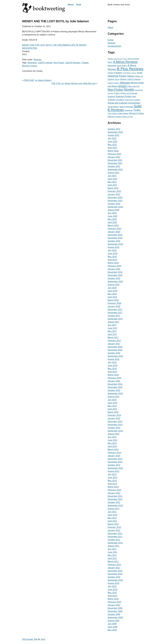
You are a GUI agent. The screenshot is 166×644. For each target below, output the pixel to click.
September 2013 (115, 468)
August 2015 (113, 397)
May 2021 (112, 182)
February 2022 (114, 154)
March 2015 (113, 412)
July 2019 (112, 250)
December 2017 (115, 309)
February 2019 (114, 266)
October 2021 (114, 166)
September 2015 (115, 393)
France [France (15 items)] (134, 73)
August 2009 (113, 621)
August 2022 (113, 135)
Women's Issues (30, 66)
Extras (111, 40)
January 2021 (114, 194)
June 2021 (113, 179)
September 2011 (115, 543)
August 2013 (113, 471)
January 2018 (114, 306)
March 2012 (113, 524)
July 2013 (112, 474)
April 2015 (112, 409)
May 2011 (112, 555)
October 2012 (114, 502)
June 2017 (113, 328)
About (71, 5)
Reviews (37, 60)
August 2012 (113, 509)
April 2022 (112, 148)
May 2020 (112, 219)
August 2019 (113, 247)
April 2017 (112, 334)
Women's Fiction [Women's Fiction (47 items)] (136, 113)
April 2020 (112, 222)
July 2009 (112, 624)
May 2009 (112, 630)
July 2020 (112, 213)
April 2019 (112, 260)
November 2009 (115, 611)
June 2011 (113, 552)
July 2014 (112, 437)
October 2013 (114, 465)
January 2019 (114, 269)
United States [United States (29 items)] (123, 113)
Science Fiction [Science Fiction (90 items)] (124, 96)
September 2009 (115, 617)
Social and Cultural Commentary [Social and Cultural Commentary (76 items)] (124, 103)
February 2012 (114, 527)
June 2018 (113, 291)
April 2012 (112, 521)
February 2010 (114, 602)
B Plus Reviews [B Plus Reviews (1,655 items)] (130, 69)
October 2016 (114, 353)
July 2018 (112, 288)
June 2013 (113, 477)
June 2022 (113, 141)
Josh (43, 639)
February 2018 (114, 303)
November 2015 (115, 387)
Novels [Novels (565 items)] (129, 89)
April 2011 (112, 558)
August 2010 (113, 583)
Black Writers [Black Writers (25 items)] (122, 66)
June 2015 (113, 403)
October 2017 (114, 316)
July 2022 (112, 138)
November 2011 (115, 537)
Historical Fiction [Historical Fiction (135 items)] (117, 76)
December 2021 (115, 160)
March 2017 (113, 337)
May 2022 (112, 145)
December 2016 (115, 347)
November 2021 (115, 163)
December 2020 (115, 197)
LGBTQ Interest (45, 63)
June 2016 (113, 365)
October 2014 (114, 428)
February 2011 (114, 565)
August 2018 (113, 285)
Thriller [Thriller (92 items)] (137, 110)
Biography (32, 63)
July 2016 (112, 362)
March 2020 (113, 225)
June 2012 (113, 515)
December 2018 (115, 272)
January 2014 (114, 456)
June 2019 (113, 253)
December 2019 (115, 235)
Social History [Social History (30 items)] (113, 107)
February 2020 (114, 229)
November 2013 (115, 462)
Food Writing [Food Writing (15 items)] (127, 73)
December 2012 (115, 496)
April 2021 (112, 185)
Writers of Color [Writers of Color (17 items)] (128, 117)
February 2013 (114, 490)
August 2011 (113, 546)
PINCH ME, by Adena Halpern (38, 80)
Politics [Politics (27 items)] (117, 93)
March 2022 (113, 151)
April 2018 (112, 297)
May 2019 (112, 257)
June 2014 (113, 440)
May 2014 (112, 443)
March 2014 (113, 449)
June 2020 (113, 216)
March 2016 (113, 375)
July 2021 (112, 176)
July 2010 (112, 586)
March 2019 (113, 263)
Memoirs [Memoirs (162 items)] (125, 83)
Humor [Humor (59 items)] (123, 79)
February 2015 (114, 415)
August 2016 (113, 359)
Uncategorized (114, 46)
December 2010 (115, 571)
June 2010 (113, 589)
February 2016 (114, 378)
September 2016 (115, 356)
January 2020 (114, 232)
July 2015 (112, 400)
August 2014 (113, 434)
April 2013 (112, 484)
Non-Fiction (59, 63)
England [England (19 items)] (111, 73)
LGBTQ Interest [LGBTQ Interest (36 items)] (134, 79)
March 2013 (113, 487)
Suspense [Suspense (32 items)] (129, 110)
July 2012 (112, 512)
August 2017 (113, 322)
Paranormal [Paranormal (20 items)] (139, 90)
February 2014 (114, 453)
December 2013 (115, 459)
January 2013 (114, 493)
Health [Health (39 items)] (140, 73)
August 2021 (113, 173)
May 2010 (112, 593)
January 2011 (114, 568)
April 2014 (112, 446)
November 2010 (115, 574)
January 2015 (114, 418)
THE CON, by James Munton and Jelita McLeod (73, 83)
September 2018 (115, 281)
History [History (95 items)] (131, 76)
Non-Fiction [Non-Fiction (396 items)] (116, 90)
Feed (79, 5)
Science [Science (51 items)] (111, 96)
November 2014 (115, 425)
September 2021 (115, 169)
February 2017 (114, 341)
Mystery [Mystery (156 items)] (123, 86)
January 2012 (114, 530)
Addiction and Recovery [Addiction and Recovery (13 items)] (115, 59)
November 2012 (115, 499)
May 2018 (112, 294)
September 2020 (115, 207)
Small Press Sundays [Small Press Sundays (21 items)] (132, 100)
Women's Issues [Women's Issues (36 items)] (115, 117)
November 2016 (115, 350)
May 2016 (112, 369)
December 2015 (115, 384)
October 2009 (114, 614)
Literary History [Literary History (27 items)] (114, 83)
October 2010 (114, 577)
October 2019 (114, 241)
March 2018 (113, 300)
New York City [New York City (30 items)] (134, 86)
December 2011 (115, 533)
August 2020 (113, 210)
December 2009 (115, 608)
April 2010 (112, 596)
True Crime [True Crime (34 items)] (112, 113)
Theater (85, 63)
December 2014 (115, 421)
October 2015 (114, 390)
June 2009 (113, 627)
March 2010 (113, 599)
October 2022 (114, 129)
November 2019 (115, 238)
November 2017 (115, 313)
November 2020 (115, 201)
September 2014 (115, 431)
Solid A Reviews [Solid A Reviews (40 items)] (126, 107)
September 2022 (115, 132)
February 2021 (114, 191)
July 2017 (112, 325)
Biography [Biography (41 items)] (112, 66)
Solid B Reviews (73, 63)
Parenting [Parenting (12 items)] (111, 93)
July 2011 (112, 549)
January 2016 (114, 381)
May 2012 (112, 518)
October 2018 (114, 278)
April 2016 (112, 372)
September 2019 (115, 244)
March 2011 (113, 561)
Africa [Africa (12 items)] (125, 59)
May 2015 (112, 406)
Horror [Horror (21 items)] (117, 79)
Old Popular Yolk (30, 639)
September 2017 (115, 319)
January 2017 (114, 344)
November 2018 (115, 275)
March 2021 (113, 188)
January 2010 (114, 605)
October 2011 (114, 540)
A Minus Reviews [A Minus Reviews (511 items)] (125, 62)
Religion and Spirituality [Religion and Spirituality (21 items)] (129, 93)
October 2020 (114, 204)
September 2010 (115, 580)
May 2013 (112, 481)
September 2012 (115, 505)
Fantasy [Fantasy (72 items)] (118, 73)
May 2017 (112, 331)
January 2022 (114, 157)
